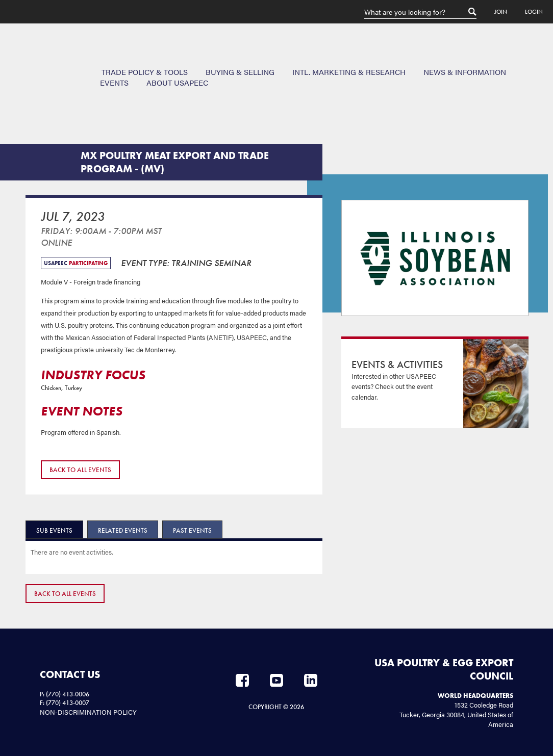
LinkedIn (311, 681)
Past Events (192, 530)
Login (534, 12)
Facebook (242, 681)
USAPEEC (41, 61)
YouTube (276, 681)
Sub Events (54, 530)
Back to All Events (80, 470)
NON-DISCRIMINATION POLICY (88, 712)
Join (501, 12)
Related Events (123, 530)
